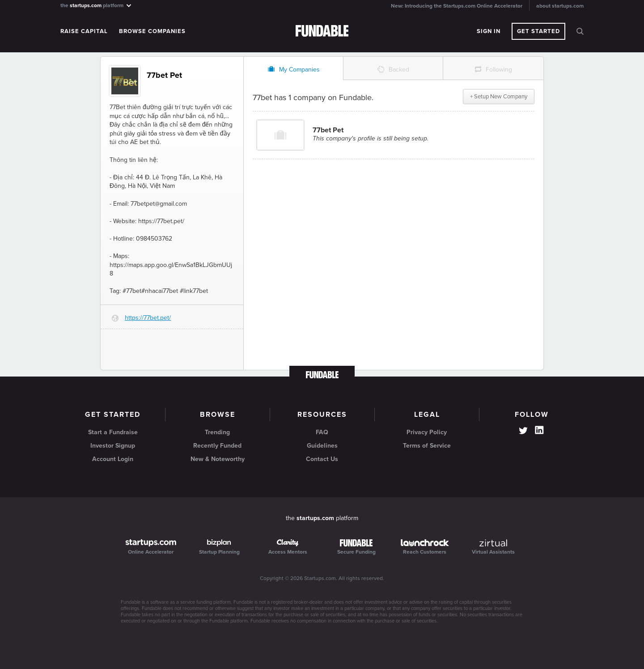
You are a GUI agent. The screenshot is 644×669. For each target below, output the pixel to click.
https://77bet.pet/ (148, 318)
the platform (96, 5)
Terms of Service (427, 446)
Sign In (489, 31)
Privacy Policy (427, 432)
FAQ (322, 432)
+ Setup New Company (499, 97)
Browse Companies (152, 31)
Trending (217, 432)
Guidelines (322, 446)
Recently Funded (217, 446)
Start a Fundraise (113, 432)
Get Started (538, 31)
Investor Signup (113, 446)
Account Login (113, 459)
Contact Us (322, 459)
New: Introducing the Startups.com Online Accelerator (457, 6)
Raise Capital (84, 31)
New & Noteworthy (218, 459)
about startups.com (560, 6)
